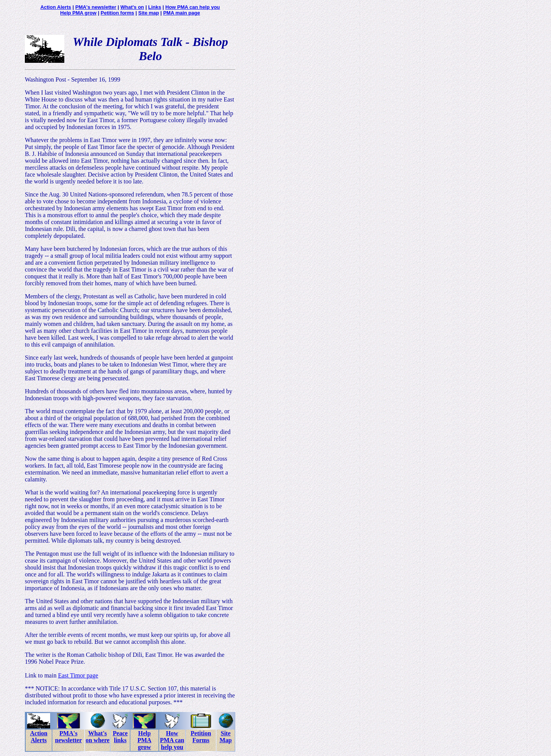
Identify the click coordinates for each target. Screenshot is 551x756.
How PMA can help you (193, 7)
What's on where (98, 737)
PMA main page (181, 13)
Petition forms (117, 13)
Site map (148, 13)
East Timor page (78, 675)
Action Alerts (55, 7)
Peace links (120, 737)
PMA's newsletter (96, 7)
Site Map (226, 737)
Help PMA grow (78, 13)
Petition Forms (201, 737)
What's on (132, 7)
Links (155, 7)
